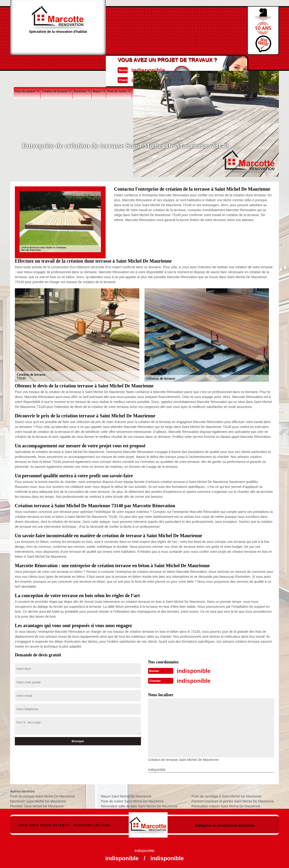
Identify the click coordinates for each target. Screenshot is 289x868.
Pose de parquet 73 (27, 62)
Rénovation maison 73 (213, 62)
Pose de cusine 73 (119, 62)
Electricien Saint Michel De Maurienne (38, 800)
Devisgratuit (166, 29)
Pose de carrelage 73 (184, 62)
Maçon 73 (99, 62)
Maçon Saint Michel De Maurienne (126, 795)
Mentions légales (92, 824)
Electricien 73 (82, 62)
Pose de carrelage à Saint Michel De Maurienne (226, 795)
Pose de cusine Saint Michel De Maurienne (132, 800)
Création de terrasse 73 (56, 62)
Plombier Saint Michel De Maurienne (37, 805)
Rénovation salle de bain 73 (150, 62)
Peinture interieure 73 (244, 62)
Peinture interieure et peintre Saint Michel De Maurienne (233, 800)
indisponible (130, 24)
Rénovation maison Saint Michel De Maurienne (226, 805)
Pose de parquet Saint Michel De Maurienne (43, 795)
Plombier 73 (267, 62)
